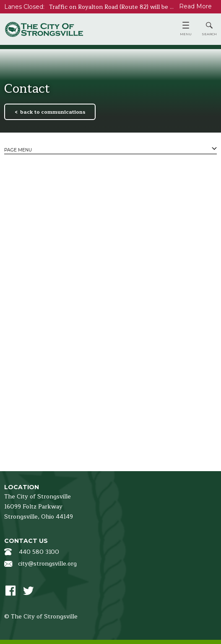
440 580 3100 (39, 552)
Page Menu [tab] (18, 150)
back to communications (53, 112)
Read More (195, 6)
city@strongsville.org (47, 564)
